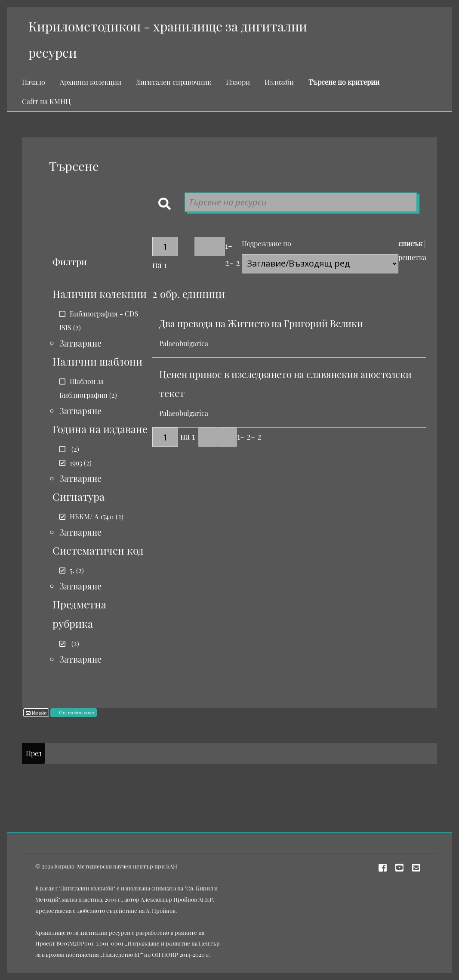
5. (72, 570)
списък (410, 243)
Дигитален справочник (174, 82)
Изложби (279, 82)
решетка (412, 257)
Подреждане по (266, 243)
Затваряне (80, 343)
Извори (238, 82)
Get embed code (76, 713)
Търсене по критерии (344, 82)
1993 (76, 463)
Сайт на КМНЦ (46, 101)
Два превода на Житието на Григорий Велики (261, 323)
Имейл (39, 713)
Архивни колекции (91, 82)
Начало (34, 82)
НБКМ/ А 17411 (92, 516)
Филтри (70, 261)
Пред (34, 753)
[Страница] (165, 247)
